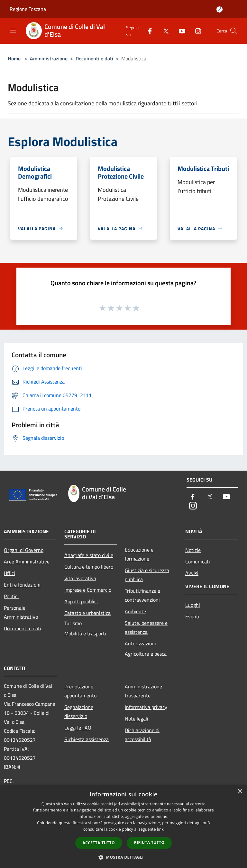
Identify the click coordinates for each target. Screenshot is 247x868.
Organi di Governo (24, 550)
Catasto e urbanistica (87, 613)
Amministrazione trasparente (143, 691)
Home (14, 58)
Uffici (9, 573)
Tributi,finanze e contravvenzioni (142, 595)
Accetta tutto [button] (99, 843)
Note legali (137, 719)
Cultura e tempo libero (89, 567)
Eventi (192, 616)
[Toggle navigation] (13, 30)
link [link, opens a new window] (160, 829)
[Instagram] (196, 31)
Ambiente (135, 611)
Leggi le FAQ (78, 728)
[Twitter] (163, 31)
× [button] (240, 792)
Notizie (193, 550)
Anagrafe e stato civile (89, 555)
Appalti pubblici (81, 601)
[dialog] (123, 826)
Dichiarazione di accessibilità (142, 735)
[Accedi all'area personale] (220, 9)
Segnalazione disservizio (79, 712)
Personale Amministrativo (21, 612)
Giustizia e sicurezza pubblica (147, 575)
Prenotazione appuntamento (80, 691)
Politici (11, 596)
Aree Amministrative (27, 562)
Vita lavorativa (80, 578)
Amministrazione (49, 58)
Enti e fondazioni (22, 585)
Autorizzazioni (140, 643)
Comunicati (198, 562)
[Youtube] (179, 31)
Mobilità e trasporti (85, 633)
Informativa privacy (146, 707)
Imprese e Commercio (88, 590)
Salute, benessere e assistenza (146, 627)
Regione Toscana (28, 9)
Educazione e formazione (139, 554)
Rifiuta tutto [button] (149, 842)
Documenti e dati (94, 58)
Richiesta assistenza (87, 739)
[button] (123, 857)
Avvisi (192, 573)
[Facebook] (147, 31)
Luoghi (193, 605)
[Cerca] (233, 31)
